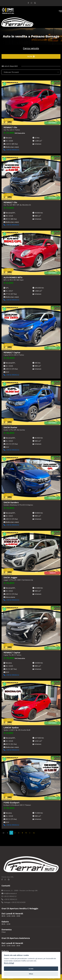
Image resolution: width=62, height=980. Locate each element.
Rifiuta (31, 974)
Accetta (31, 969)
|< (4, 833)
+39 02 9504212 (11, 150)
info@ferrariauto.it (9, 893)
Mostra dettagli (9, 963)
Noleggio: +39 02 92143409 (13, 902)
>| (34, 833)
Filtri (31, 56)
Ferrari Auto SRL (8, 877)
